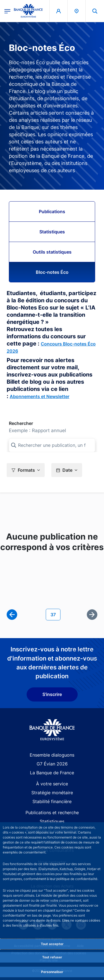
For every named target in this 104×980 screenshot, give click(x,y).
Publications (52, 212)
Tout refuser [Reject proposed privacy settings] (52, 957)
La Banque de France (52, 773)
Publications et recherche (52, 813)
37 (55, 614)
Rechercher (21, 423)
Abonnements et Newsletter (40, 396)
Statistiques (52, 232)
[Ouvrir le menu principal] (7, 11)
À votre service (52, 784)
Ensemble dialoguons (52, 755)
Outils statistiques (52, 252)
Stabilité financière (52, 801)
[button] (26, 470)
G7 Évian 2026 (52, 764)
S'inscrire (52, 694)
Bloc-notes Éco (52, 272)
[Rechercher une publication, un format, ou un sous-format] (52, 445)
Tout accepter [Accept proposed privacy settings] (52, 944)
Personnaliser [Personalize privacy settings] (52, 972)
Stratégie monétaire (52, 793)
